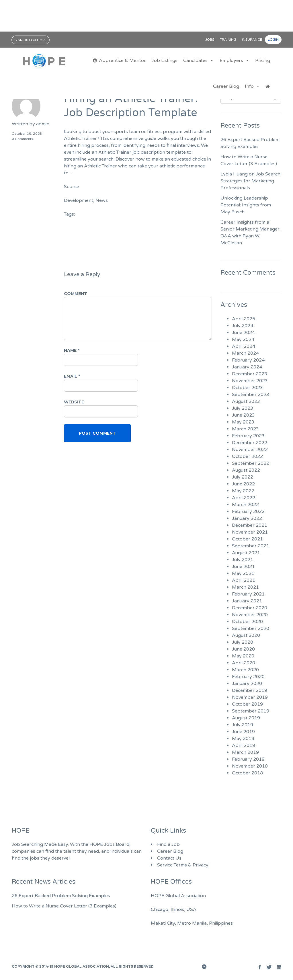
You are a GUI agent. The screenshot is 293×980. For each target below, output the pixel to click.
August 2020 (246, 635)
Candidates (199, 60)
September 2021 (251, 546)
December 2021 (250, 525)
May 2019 (243, 739)
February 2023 (248, 436)
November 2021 (250, 532)
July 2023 (243, 408)
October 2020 (247, 622)
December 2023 (250, 374)
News (102, 200)
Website (74, 402)
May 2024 (243, 339)
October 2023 (247, 388)
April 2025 (244, 319)
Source (72, 187)
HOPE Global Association (82, 966)
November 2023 (250, 381)
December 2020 (250, 608)
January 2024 (247, 367)
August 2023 (246, 401)
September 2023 (251, 395)
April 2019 (244, 745)
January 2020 (247, 684)
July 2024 (243, 326)
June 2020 (243, 649)
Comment (76, 294)
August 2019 (246, 718)
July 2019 (243, 725)
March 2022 (245, 505)
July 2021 (243, 560)
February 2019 (248, 759)
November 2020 (250, 615)
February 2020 (248, 677)
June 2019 (243, 732)
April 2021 (244, 580)
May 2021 (243, 573)
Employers (235, 60)
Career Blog (226, 86)
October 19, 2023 (27, 134)
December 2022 (250, 443)
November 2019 (250, 697)
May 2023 (243, 422)
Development (79, 200)
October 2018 (247, 773)
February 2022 (248, 512)
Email (72, 376)
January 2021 (247, 601)
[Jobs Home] (268, 86)
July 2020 (243, 642)
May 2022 (243, 491)
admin (43, 124)
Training (228, 40)
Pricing (263, 60)
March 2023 (245, 429)
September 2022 (251, 463)
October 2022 (247, 456)
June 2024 (243, 333)
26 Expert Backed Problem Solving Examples (61, 896)
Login (273, 40)
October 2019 (247, 704)
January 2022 (247, 518)
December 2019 (250, 690)
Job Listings (165, 60)
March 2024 (245, 353)
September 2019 (251, 711)
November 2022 (250, 450)
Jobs (210, 40)
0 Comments (22, 139)
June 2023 (243, 415)
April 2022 (244, 498)
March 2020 (245, 670)
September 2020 (251, 628)
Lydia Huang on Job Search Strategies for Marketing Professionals (250, 181)
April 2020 (244, 663)
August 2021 (246, 553)
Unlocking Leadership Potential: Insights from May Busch (246, 205)
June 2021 (243, 567)
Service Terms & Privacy (183, 865)
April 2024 (244, 346)
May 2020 (243, 656)
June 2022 (243, 484)
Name (72, 350)
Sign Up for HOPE (31, 40)
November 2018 (250, 766)
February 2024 (248, 360)
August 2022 (246, 470)
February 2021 (248, 594)
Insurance (252, 40)
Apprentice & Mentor (122, 60)
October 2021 (247, 539)
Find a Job (168, 844)
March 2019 (245, 752)
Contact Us (169, 858)
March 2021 (245, 587)
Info (252, 86)
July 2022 (243, 477)
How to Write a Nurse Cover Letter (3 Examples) (64, 906)
